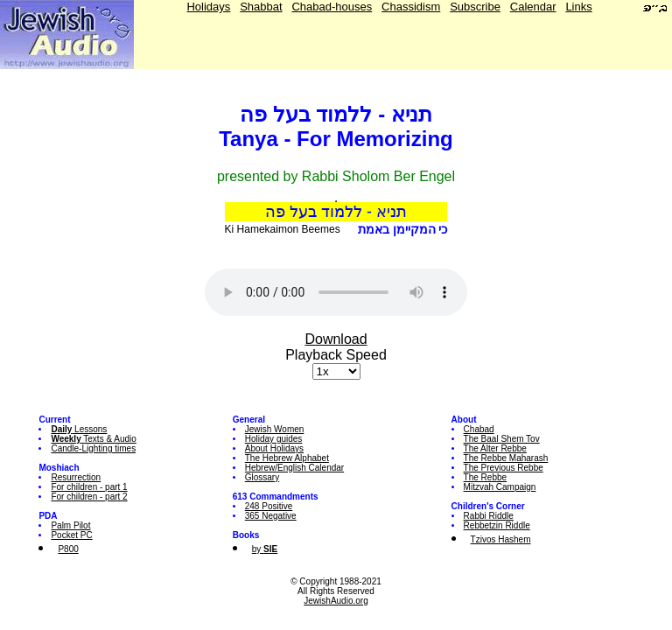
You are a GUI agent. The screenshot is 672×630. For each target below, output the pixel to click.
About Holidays (274, 448)
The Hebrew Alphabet (287, 458)
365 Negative (271, 516)
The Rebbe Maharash (506, 458)
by (265, 549)
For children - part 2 (89, 497)
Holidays (208, 7)
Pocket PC (71, 535)
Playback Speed (336, 355)
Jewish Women (275, 429)
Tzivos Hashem (501, 539)
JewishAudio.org (336, 601)
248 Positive (269, 506)
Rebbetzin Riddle (497, 525)
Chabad (479, 429)
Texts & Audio (94, 439)
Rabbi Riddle (489, 516)
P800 (68, 549)
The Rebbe (485, 477)
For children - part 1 (89, 487)
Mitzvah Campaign (500, 487)
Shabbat (261, 7)
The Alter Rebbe (495, 448)
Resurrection (76, 477)
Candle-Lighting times (93, 448)
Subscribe (475, 7)
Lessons (79, 429)
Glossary (262, 477)
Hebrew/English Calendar (294, 468)
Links (578, 7)
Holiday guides (274, 439)
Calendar (533, 7)
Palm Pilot (70, 525)
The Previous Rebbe (504, 468)
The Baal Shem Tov (502, 439)
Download (336, 339)
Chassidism (411, 7)
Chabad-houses (332, 7)
